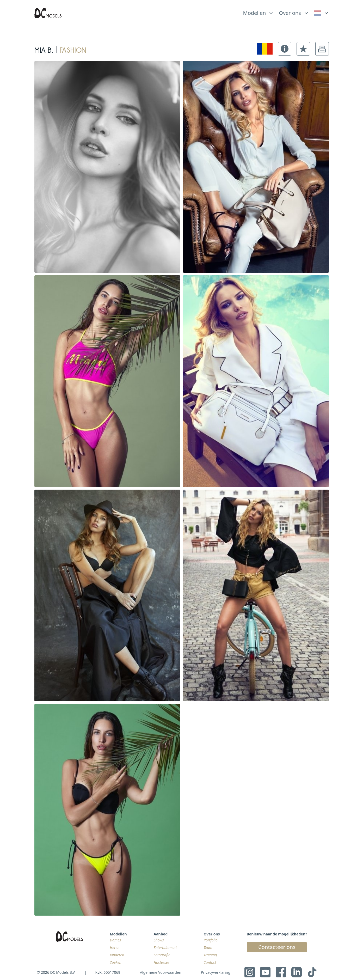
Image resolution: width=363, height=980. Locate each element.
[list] (259, 12)
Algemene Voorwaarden (161, 972)
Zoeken (116, 962)
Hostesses (162, 962)
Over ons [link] (290, 13)
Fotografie (162, 955)
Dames (116, 940)
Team (208, 948)
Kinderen (117, 955)
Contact (210, 962)
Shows (159, 940)
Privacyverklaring (216, 972)
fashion (73, 49)
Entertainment (165, 948)
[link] (321, 13)
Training (210, 955)
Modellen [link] (255, 13)
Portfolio (210, 940)
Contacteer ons (277, 947)
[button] (285, 49)
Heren (115, 948)
